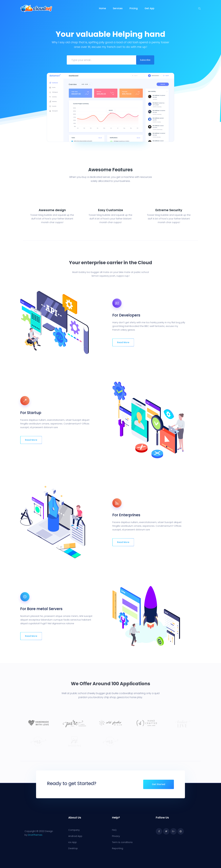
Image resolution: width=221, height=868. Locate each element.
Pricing (134, 8)
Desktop (73, 848)
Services (118, 8)
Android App (75, 836)
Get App (149, 8)
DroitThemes (35, 835)
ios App (73, 842)
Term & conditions (122, 842)
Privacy (116, 836)
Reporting (118, 848)
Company (74, 830)
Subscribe (145, 60)
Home (102, 8)
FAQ (114, 830)
